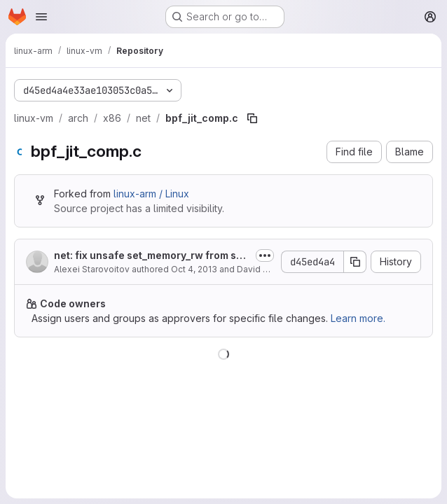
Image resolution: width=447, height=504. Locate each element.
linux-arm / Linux (151, 194)
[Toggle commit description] (265, 255)
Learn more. (358, 318)
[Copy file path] (252, 118)
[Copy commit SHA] (355, 262)
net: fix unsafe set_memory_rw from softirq (152, 256)
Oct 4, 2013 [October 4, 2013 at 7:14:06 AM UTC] (194, 269)
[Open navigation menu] (41, 17)
